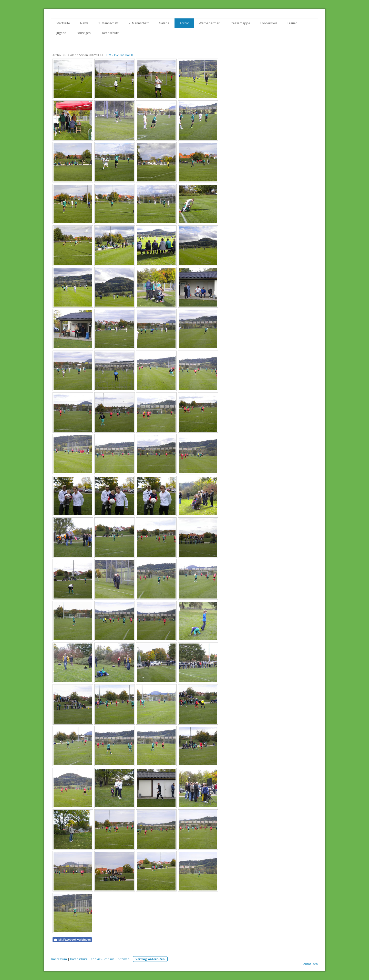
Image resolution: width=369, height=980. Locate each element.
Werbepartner (209, 23)
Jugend (61, 33)
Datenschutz (110, 33)
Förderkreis (269, 23)
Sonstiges (84, 33)
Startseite (63, 23)
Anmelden (311, 964)
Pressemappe (240, 23)
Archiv (184, 23)
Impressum (59, 959)
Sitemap (124, 959)
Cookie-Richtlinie (103, 959)
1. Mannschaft (108, 23)
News (84, 23)
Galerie (164, 23)
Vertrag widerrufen (150, 959)
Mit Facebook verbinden (72, 940)
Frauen (293, 23)
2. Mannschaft (139, 23)
